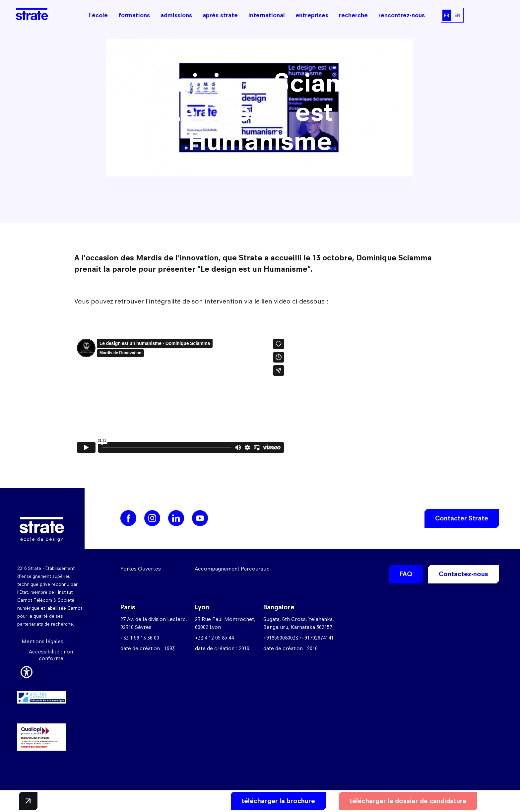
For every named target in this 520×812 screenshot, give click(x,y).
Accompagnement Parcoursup (232, 569)
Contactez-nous (463, 574)
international (267, 15)
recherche (353, 15)
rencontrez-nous (402, 15)
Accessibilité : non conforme (51, 655)
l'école (98, 15)
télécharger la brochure (278, 801)
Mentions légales (42, 641)
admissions (176, 15)
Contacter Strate (462, 518)
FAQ (406, 574)
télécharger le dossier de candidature (408, 801)
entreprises (312, 15)
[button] (27, 671)
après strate (220, 15)
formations (134, 15)
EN (457, 15)
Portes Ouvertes (141, 569)
